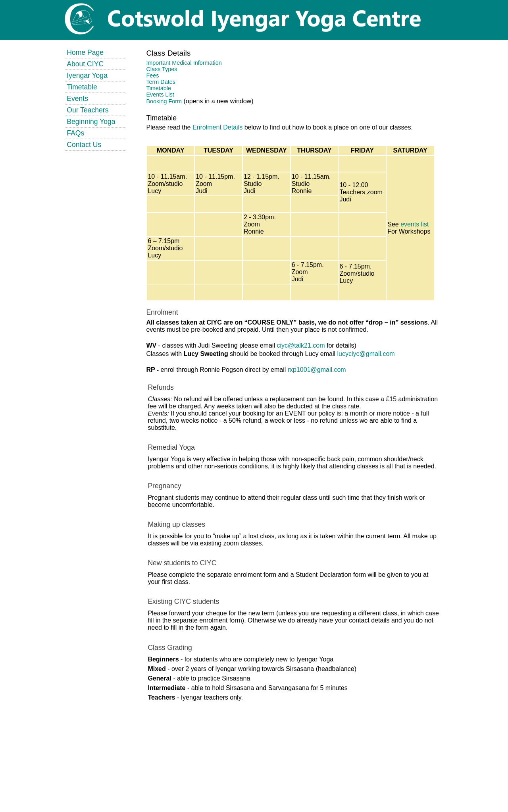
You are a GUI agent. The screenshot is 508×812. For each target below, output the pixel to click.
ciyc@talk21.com (301, 345)
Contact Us (84, 145)
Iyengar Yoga (87, 75)
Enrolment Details (217, 127)
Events (77, 99)
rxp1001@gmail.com (317, 370)
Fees (152, 75)
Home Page (85, 52)
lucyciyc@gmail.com (366, 354)
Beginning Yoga (91, 122)
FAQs (75, 133)
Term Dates (161, 82)
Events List (160, 95)
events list (415, 224)
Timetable (82, 87)
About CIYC (85, 64)
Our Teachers (88, 110)
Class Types (162, 69)
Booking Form (164, 101)
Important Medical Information (184, 63)
